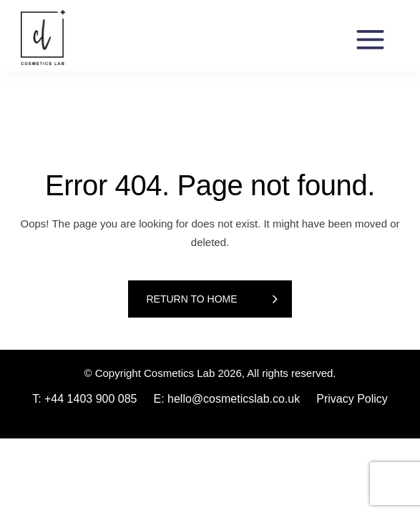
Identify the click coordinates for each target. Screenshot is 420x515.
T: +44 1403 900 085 (84, 399)
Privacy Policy (352, 399)
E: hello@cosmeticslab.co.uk (226, 399)
